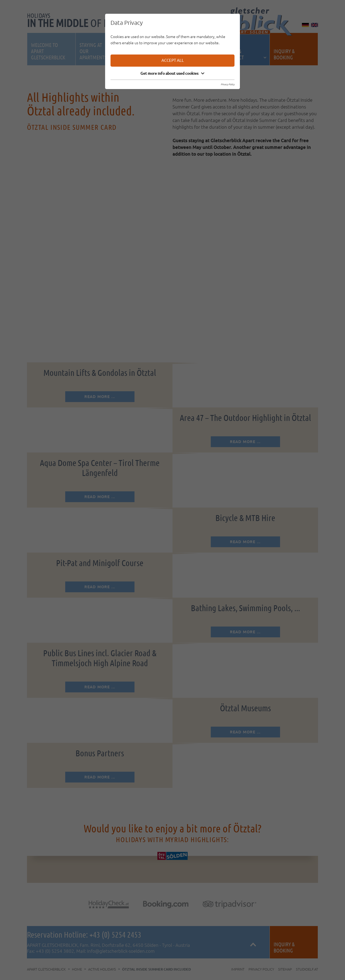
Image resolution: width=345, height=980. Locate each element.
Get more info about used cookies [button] (172, 73)
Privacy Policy (228, 84)
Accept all (173, 60)
